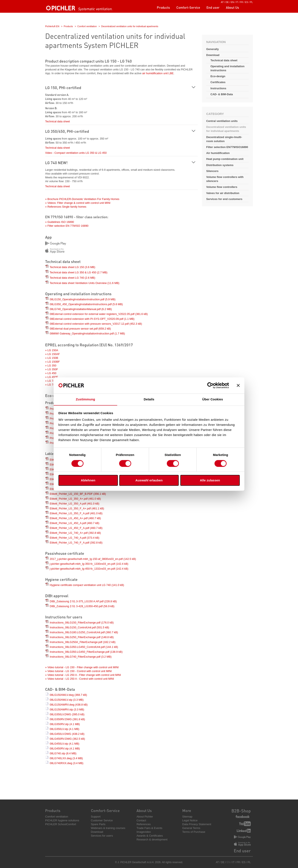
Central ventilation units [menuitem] (222, 121)
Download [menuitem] (97, 832)
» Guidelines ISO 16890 (60, 222)
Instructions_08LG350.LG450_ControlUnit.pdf (84, 647)
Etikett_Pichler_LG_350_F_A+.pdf (77, 508)
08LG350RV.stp (65, 724)
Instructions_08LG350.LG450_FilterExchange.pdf (86, 652)
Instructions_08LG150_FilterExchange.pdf (82, 623)
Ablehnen (88, 480)
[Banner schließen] (238, 385)
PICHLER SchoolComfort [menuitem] (61, 824)
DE (227, 2)
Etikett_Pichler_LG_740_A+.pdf (75, 533)
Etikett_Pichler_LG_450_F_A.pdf (76, 528)
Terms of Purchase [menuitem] (194, 832)
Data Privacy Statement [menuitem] (197, 824)
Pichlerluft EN (52, 26)
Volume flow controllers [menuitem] (222, 187)
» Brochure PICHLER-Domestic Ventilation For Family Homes (82, 199)
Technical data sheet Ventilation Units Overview (84, 283)
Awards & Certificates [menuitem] (150, 836)
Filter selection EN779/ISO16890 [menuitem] (227, 147)
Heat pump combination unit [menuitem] (225, 159)
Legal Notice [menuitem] (190, 820)
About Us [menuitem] (233, 7)
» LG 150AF (52, 354)
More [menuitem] (187, 810)
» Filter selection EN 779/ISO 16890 (67, 226)
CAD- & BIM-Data (222, 94)
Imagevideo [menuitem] (144, 832)
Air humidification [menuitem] (218, 153)
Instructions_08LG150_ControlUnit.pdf (79, 627)
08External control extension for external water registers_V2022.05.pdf (99, 314)
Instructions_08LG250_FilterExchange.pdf (82, 637)
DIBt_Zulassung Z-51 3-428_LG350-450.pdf (82, 606)
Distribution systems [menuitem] (220, 165)
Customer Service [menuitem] (102, 820)
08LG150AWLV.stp (67, 700)
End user (242, 851)
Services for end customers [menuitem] (224, 199)
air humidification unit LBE (158, 73)
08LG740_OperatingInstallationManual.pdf (81, 309)
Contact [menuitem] (141, 820)
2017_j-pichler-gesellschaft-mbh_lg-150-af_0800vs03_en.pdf (93, 559)
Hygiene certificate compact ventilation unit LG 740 (87, 585)
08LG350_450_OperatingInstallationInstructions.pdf (86, 304)
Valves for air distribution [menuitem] (223, 193)
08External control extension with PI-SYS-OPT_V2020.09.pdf (92, 319)
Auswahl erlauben (149, 480)
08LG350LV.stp (65, 729)
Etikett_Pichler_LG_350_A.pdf (75, 504)
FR (242, 2)
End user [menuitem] (213, 7)
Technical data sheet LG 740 (72, 278)
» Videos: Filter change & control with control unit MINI (78, 203)
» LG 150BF (52, 362)
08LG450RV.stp (65, 748)
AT (222, 2)
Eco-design (218, 76)
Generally (212, 49)
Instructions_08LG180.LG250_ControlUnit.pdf (84, 632)
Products (68, 26)
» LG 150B (52, 358)
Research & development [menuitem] (152, 839)
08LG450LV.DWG (67, 734)
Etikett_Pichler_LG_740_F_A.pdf (76, 543)
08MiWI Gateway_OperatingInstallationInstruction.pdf (87, 333)
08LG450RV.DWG (67, 739)
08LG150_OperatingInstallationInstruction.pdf (83, 299)
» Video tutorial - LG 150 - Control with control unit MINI (78, 671)
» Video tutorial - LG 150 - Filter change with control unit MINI (82, 667)
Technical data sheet (224, 60)
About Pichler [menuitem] (145, 817)
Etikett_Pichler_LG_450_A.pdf (75, 523)
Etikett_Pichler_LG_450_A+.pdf (75, 518)
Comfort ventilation (87, 26)
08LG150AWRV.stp (67, 709)
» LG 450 (51, 373)
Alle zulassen (210, 480)
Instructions (218, 88)
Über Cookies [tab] (213, 399)
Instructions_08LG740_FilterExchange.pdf (81, 657)
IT (237, 2)
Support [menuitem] (96, 817)
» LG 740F (52, 385)
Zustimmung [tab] (86, 399)
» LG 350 (51, 366)
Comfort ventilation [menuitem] (57, 817)
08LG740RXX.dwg (67, 763)
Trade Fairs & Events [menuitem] (149, 828)
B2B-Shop (241, 811)
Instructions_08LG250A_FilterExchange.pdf (83, 642)
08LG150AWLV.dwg (68, 695)
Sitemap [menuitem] (187, 817)
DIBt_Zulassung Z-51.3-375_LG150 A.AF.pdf (83, 601)
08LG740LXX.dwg (66, 758)
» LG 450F (52, 377)
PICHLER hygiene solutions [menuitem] (62, 820)
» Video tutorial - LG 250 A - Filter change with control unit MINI (83, 675)
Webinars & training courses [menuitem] (108, 828)
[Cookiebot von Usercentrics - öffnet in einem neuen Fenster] (210, 385)
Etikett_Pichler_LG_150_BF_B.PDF (78, 494)
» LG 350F (52, 369)
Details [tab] (149, 399)
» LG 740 (51, 381)
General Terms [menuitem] (191, 828)
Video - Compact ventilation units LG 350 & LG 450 (76, 153)
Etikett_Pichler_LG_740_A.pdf (75, 538)
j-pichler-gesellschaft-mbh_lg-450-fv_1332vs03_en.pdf (89, 569)
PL (251, 2)
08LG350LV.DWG (67, 714)
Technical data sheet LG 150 (72, 267)
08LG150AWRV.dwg (69, 705)
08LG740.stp (63, 753)
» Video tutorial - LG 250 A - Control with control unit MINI (80, 679)
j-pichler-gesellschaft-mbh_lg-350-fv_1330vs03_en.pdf (89, 564)
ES (247, 2)
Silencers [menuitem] (212, 171)
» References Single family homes (66, 207)
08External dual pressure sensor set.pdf (80, 329)
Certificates (218, 82)
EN (232, 2)
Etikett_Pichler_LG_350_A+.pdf (75, 499)
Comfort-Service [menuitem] (188, 7)
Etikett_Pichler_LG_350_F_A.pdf (76, 513)
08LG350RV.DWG (67, 719)
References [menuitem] (143, 824)
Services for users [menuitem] (102, 836)
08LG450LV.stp (65, 744)
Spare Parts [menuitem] (98, 824)
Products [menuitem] (163, 7)
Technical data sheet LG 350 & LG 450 (78, 272)
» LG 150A (52, 350)
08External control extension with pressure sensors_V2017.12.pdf (96, 324)
